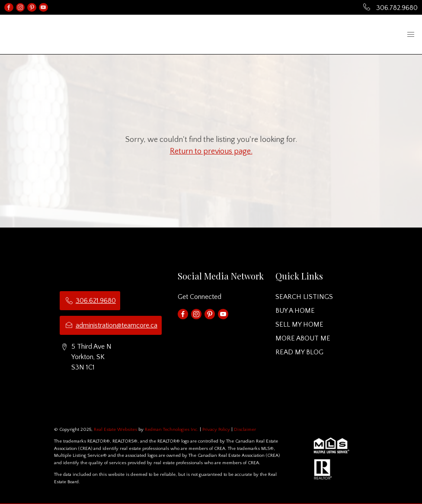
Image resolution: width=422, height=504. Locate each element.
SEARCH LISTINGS (304, 297)
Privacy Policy (216, 430)
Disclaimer (245, 430)
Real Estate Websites (116, 430)
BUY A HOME (295, 311)
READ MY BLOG (299, 352)
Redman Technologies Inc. (172, 430)
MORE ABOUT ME (303, 338)
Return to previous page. (211, 151)
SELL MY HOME (299, 324)
